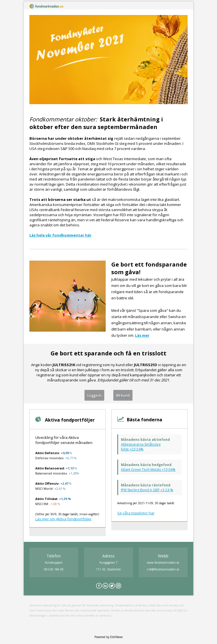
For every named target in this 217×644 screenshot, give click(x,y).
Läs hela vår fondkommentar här (60, 235)
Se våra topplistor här (136, 513)
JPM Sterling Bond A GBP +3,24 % (147, 490)
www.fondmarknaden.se (163, 563)
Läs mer (142, 335)
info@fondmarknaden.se (163, 569)
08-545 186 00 (54, 569)
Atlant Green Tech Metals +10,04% (148, 470)
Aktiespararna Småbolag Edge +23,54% (141, 447)
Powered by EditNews (108, 637)
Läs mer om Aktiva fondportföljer (63, 519)
